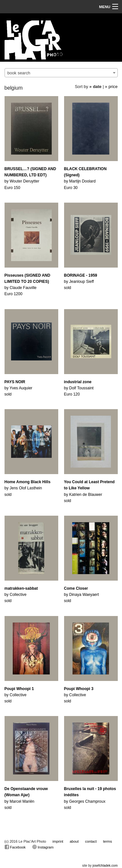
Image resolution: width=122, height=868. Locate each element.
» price (111, 87)
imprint (58, 841)
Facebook (15, 847)
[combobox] (61, 73)
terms (108, 841)
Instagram (43, 847)
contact (91, 841)
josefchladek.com (105, 866)
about (74, 841)
